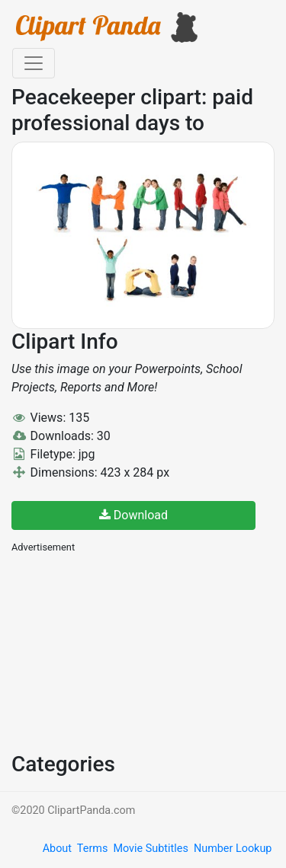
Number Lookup (233, 849)
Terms (92, 849)
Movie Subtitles (150, 849)
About (57, 849)
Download (133, 515)
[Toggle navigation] (34, 63)
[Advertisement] (126, 651)
